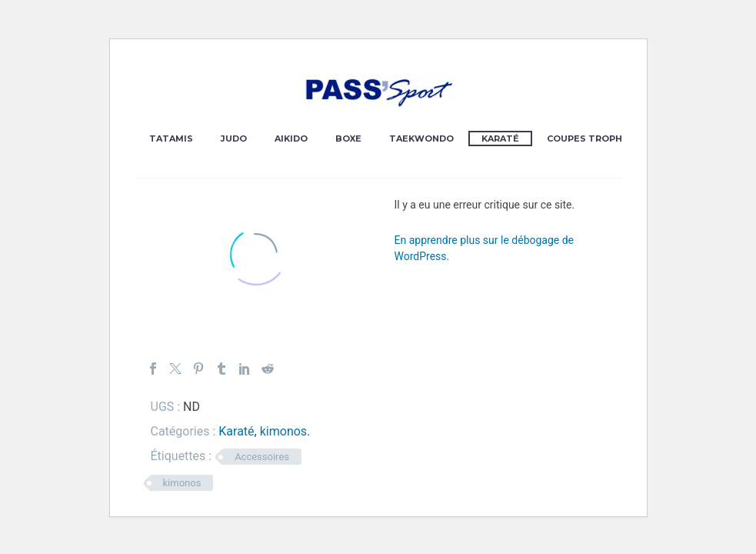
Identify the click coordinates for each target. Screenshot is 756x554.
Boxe (348, 138)
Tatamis (171, 138)
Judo (234, 138)
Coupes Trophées (594, 138)
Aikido (291, 138)
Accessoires (262, 457)
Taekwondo (421, 138)
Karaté (500, 138)
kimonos (283, 431)
